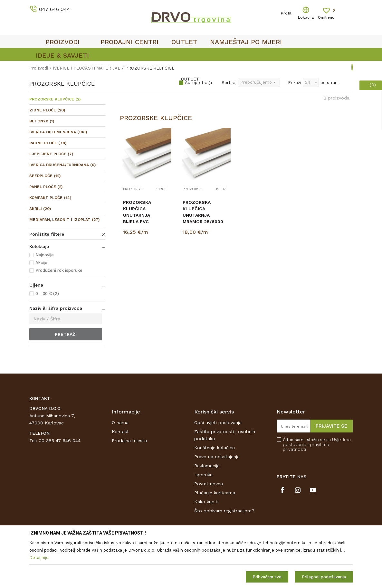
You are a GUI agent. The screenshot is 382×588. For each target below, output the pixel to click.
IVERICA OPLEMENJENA (58, 132)
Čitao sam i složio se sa (317, 445)
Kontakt (120, 432)
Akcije (41, 263)
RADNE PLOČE (48, 143)
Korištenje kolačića (215, 448)
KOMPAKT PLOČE (50, 198)
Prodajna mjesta (129, 441)
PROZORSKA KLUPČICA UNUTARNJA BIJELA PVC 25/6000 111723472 (137, 218)
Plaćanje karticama (215, 493)
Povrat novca (209, 484)
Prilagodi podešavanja (324, 577)
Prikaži (295, 83)
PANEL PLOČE (46, 187)
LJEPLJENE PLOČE (51, 154)
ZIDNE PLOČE (47, 110)
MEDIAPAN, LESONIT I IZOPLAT (64, 220)
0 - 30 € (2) (47, 294)
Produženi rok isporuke (59, 270)
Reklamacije (207, 466)
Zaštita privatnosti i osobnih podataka (225, 435)
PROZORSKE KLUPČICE (55, 99)
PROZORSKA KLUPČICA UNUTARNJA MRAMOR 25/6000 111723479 (203, 215)
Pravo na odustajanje (217, 457)
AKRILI (40, 209)
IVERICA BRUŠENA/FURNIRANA (62, 165)
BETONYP (42, 121)
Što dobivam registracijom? (224, 511)
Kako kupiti (206, 502)
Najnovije (45, 255)
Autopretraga (198, 83)
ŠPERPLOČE (45, 176)
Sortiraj (229, 83)
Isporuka (203, 475)
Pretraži (66, 334)
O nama (120, 422)
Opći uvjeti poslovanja (218, 422)
